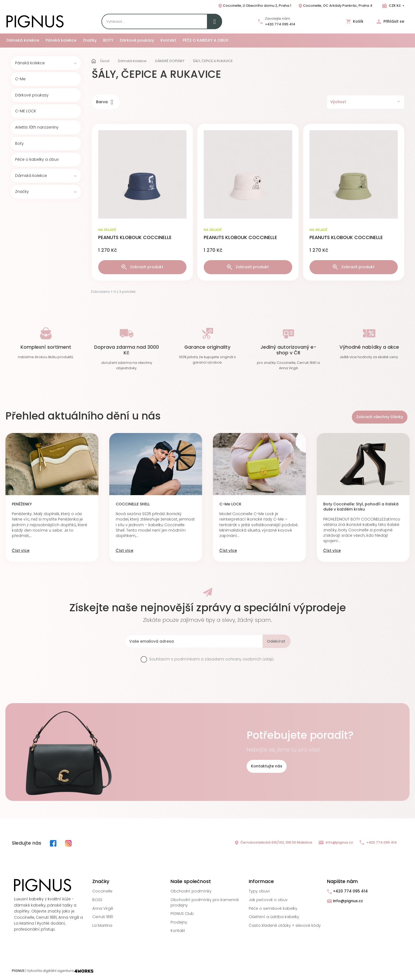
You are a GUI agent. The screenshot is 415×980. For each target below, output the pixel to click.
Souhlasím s (212, 659)
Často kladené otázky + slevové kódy (285, 925)
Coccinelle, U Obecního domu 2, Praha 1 (254, 6)
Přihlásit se (390, 21)
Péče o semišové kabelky (273, 908)
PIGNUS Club (182, 914)
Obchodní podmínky (191, 891)
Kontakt (178, 931)
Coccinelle (102, 891)
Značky (22, 192)
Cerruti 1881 (103, 917)
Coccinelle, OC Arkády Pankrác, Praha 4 (335, 6)
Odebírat (276, 641)
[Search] (162, 21)
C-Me (20, 79)
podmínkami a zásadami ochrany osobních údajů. (224, 659)
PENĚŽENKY (22, 504)
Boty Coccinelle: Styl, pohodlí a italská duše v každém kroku (361, 507)
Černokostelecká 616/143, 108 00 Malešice (273, 843)
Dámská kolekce (31, 176)
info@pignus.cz (336, 843)
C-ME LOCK (26, 111)
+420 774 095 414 (280, 24)
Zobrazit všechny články (380, 417)
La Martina (102, 925)
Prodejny (179, 922)
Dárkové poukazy (32, 95)
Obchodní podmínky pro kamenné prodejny (205, 902)
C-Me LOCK (230, 504)
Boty (19, 144)
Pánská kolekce (30, 63)
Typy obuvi (259, 891)
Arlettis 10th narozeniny (37, 127)
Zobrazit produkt (142, 267)
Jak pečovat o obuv (268, 900)
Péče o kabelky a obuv (37, 160)
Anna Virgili (103, 908)
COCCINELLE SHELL (133, 504)
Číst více (21, 551)
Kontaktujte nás (267, 766)
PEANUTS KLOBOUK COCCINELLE (135, 237)
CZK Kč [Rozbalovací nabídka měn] (395, 6)
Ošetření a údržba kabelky (274, 917)
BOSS (97, 900)
